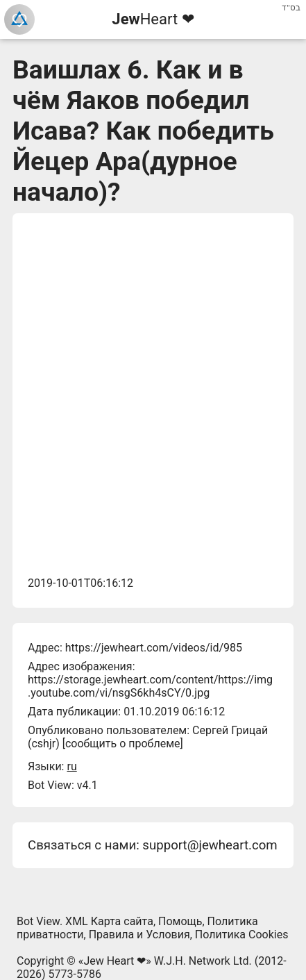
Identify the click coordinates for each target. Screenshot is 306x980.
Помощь (180, 921)
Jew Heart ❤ (114, 961)
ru (71, 766)
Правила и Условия (139, 935)
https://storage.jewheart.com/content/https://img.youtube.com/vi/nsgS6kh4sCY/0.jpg (150, 686)
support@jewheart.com (210, 845)
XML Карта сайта (109, 921)
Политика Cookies (242, 935)
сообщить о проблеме (123, 744)
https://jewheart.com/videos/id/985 (154, 648)
